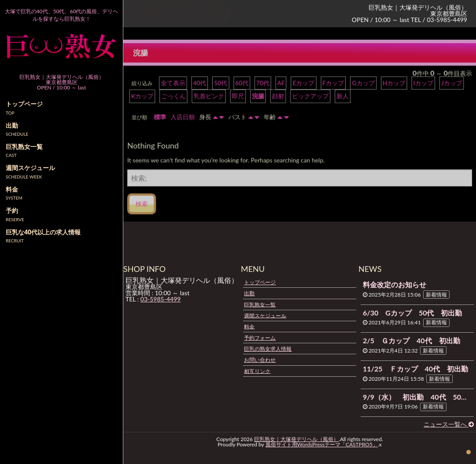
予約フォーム (260, 338)
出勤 (249, 293)
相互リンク (257, 371)
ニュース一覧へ (449, 424)
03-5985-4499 (161, 299)
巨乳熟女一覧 (260, 304)
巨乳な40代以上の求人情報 (43, 232)
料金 (249, 326)
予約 (12, 210)
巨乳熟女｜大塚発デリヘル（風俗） (296, 439)
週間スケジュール (265, 315)
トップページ (260, 282)
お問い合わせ (260, 360)
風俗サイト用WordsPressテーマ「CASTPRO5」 (322, 444)
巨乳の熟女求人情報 (268, 349)
